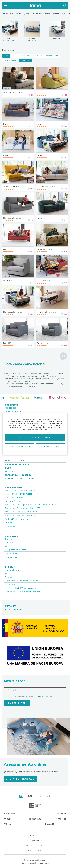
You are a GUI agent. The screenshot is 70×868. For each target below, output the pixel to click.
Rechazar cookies (50, 447)
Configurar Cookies (20, 447)
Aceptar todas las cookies (35, 438)
